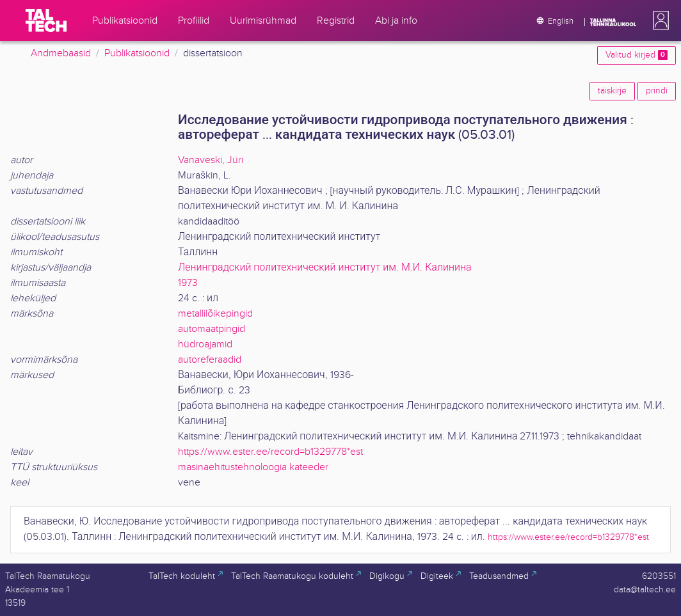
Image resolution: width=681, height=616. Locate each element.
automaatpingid (212, 329)
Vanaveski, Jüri (211, 160)
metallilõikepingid (215, 314)
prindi (657, 91)
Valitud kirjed (637, 55)
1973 (188, 283)
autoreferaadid (210, 360)
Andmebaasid (61, 53)
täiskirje (612, 91)
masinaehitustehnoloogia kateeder (253, 467)
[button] (659, 20)
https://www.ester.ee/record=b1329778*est (270, 452)
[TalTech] (46, 20)
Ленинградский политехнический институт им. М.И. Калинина (324, 268)
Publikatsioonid (137, 53)
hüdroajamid (205, 344)
